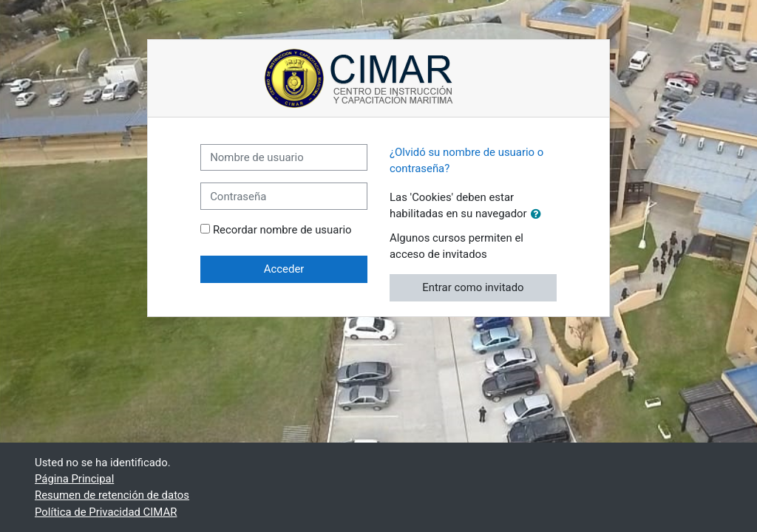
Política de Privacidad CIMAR (106, 512)
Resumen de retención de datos (112, 495)
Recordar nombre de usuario (282, 230)
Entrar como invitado (473, 287)
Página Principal (74, 479)
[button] (539, 214)
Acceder (284, 269)
